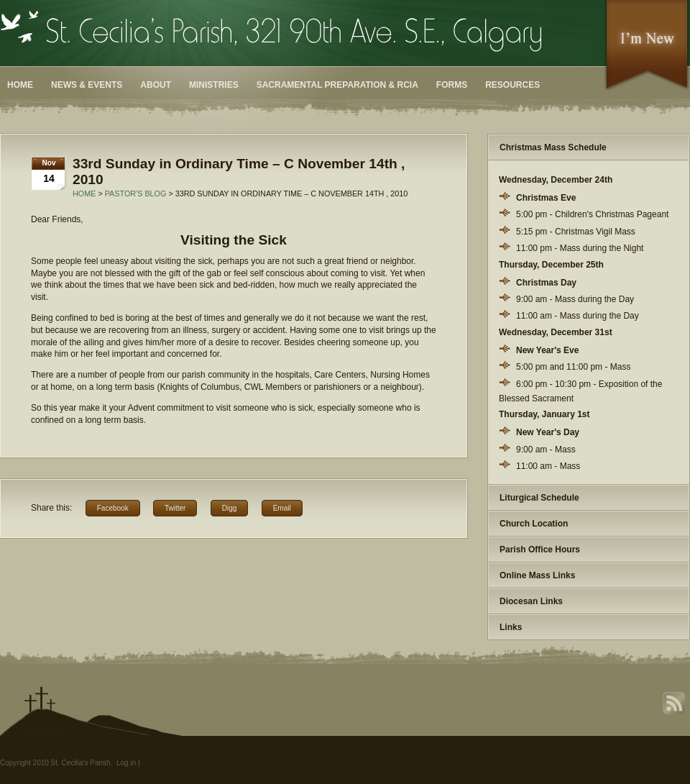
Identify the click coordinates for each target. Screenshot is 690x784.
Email (282, 508)
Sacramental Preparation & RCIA (337, 85)
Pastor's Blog (136, 193)
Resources (512, 85)
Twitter (175, 508)
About (156, 85)
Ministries (214, 85)
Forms (452, 85)
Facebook (113, 508)
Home (20, 85)
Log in (126, 763)
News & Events (87, 85)
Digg (230, 508)
